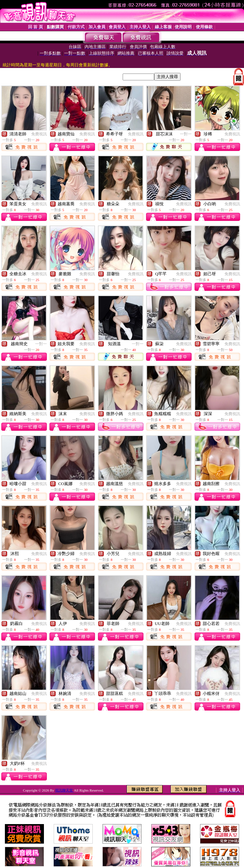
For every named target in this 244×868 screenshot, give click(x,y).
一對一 (186, 134)
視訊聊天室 (64, 790)
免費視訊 (39, 134)
